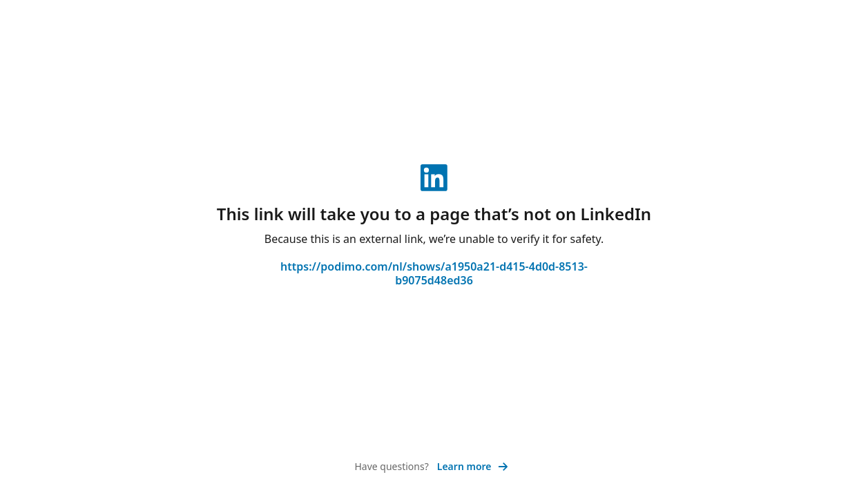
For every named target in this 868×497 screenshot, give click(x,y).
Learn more (473, 466)
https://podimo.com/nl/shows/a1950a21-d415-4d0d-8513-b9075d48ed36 (434, 273)
